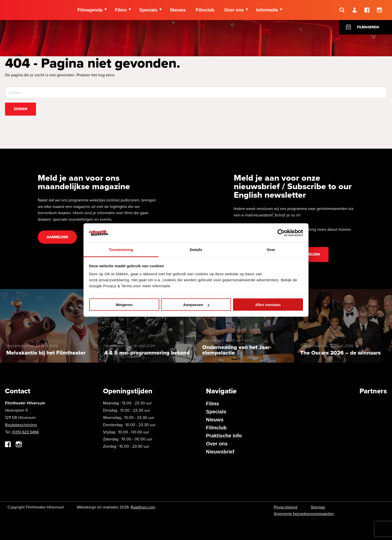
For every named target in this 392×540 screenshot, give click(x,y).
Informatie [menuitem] (267, 10)
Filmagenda (368, 27)
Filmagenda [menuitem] (90, 10)
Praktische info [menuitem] (224, 436)
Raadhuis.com (143, 507)
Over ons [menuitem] (234, 10)
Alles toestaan (268, 305)
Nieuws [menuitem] (178, 10)
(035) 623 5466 (25, 432)
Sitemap (318, 507)
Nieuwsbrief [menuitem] (220, 452)
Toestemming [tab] (121, 249)
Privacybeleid (285, 507)
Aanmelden (57, 237)
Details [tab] (196, 249)
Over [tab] (271, 249)
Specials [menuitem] (148, 10)
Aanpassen (196, 305)
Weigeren (124, 305)
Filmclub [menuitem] (205, 10)
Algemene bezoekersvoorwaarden (304, 514)
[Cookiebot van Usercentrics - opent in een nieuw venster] (281, 233)
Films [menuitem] (121, 10)
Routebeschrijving (21, 425)
